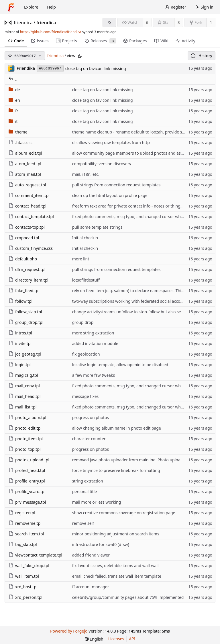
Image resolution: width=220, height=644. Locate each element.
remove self (83, 523)
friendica (23, 23)
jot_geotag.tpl (25, 354)
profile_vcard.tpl (27, 492)
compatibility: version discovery (102, 164)
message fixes (86, 396)
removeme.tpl (25, 523)
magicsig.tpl (23, 375)
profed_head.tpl (27, 470)
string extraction (88, 481)
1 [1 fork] (211, 22)
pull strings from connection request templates (116, 185)
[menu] (94, 639)
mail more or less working (97, 502)
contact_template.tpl (31, 217)
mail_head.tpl (24, 396)
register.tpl (22, 513)
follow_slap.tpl (25, 312)
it (13, 121)
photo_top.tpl (25, 449)
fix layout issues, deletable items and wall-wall (115, 566)
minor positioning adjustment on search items (116, 534)
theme (18, 132)
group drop (83, 322)
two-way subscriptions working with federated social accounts (130, 301)
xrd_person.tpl (25, 597)
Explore (31, 7)
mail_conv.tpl (24, 386)
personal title (85, 492)
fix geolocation (86, 354)
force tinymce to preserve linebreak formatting (116, 470)
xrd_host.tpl (23, 587)
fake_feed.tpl (24, 291)
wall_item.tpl (24, 576)
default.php (23, 259)
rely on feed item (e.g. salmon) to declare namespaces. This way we (135, 291)
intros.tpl (20, 333)
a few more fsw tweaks (94, 375)
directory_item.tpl (29, 280)
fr (13, 111)
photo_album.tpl (27, 417)
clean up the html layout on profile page (110, 195)
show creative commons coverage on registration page (124, 513)
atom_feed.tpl (25, 164)
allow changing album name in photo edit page (117, 428)
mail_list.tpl (22, 407)
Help (51, 7)
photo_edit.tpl (25, 428)
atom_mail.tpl (25, 174)
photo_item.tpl (26, 439)
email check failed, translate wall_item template (117, 576)
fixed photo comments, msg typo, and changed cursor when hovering (138, 217)
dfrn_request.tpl (27, 269)
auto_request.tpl (27, 185)
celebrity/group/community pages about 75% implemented (128, 597)
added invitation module (95, 343)
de (14, 90)
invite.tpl (20, 343)
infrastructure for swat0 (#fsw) (101, 544)
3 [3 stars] (179, 22)
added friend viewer (91, 555)
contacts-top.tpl (27, 227)
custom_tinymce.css (31, 248)
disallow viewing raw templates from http (111, 142)
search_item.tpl (26, 534)
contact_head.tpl (27, 206)
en (14, 100)
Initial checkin (85, 238)
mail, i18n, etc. (86, 174)
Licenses (116, 639)
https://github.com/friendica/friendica (51, 32)
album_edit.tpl (25, 153)
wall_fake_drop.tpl (29, 566)
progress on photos (91, 417)
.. (13, 79)
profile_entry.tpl (27, 481)
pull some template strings (97, 227)
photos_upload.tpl (29, 460)
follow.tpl (20, 301)
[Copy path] (80, 56)
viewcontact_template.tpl (35, 555)
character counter (89, 439)
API (132, 639)
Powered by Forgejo (69, 631)
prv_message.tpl (27, 502)
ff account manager (91, 587)
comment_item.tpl (29, 195)
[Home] (11, 7)
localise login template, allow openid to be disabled (120, 365)
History (202, 56)
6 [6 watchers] (147, 22)
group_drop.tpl (26, 322)
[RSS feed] (109, 22)
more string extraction (93, 333)
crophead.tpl (24, 238)
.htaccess (20, 142)
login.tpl (20, 365)
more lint (81, 259)
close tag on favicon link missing (96, 68)
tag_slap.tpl (23, 544)
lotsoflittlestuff (86, 280)
